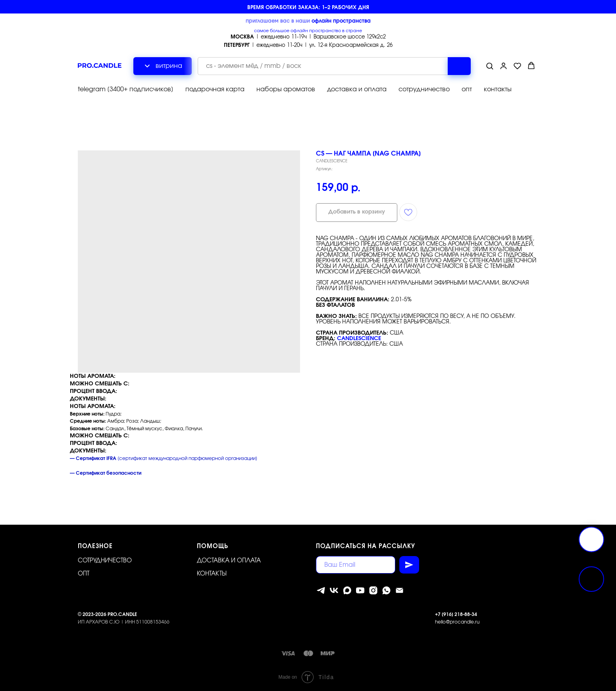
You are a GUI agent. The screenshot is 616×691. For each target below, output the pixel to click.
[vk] (334, 590)
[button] (490, 66)
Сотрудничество (105, 561)
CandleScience (359, 339)
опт (467, 89)
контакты (498, 89)
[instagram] (373, 590)
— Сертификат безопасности (106, 473)
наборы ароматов (286, 89)
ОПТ (84, 574)
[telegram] (321, 590)
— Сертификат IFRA (93, 458)
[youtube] (360, 590)
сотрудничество (424, 89)
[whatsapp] (386, 590)
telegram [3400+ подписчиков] (126, 89)
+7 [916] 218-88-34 (456, 614)
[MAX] (347, 590)
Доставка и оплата (229, 561)
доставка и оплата (357, 89)
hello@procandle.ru (457, 622)
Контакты (212, 574)
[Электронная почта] (399, 590)
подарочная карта (215, 89)
